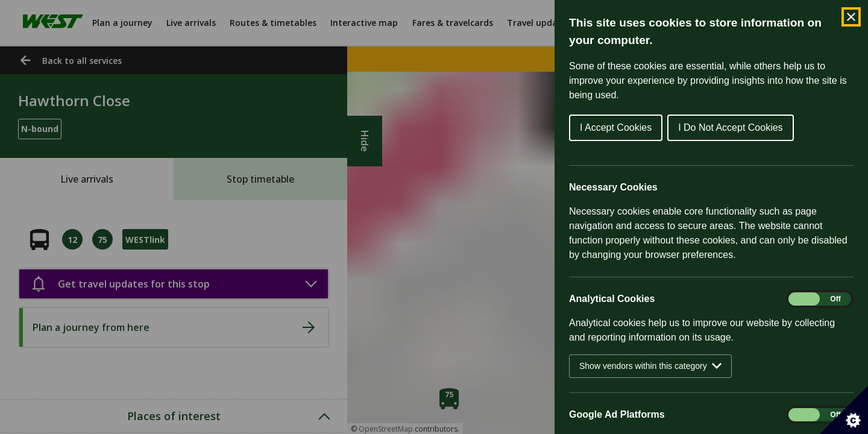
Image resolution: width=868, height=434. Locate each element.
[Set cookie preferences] (844, 410)
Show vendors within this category (650, 366)
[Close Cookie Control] (851, 17)
